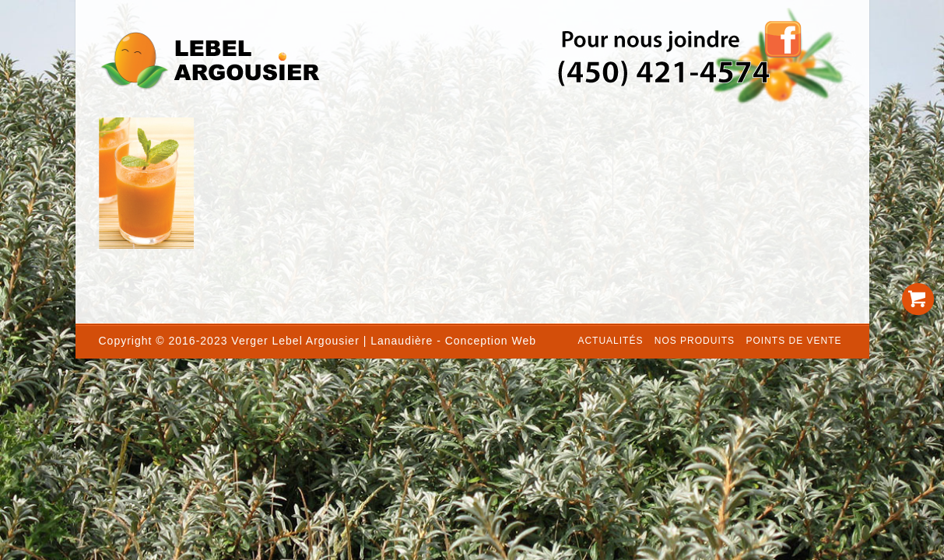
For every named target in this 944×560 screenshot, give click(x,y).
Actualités (610, 341)
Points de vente (793, 341)
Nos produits (695, 341)
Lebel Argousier (316, 341)
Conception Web (491, 341)
